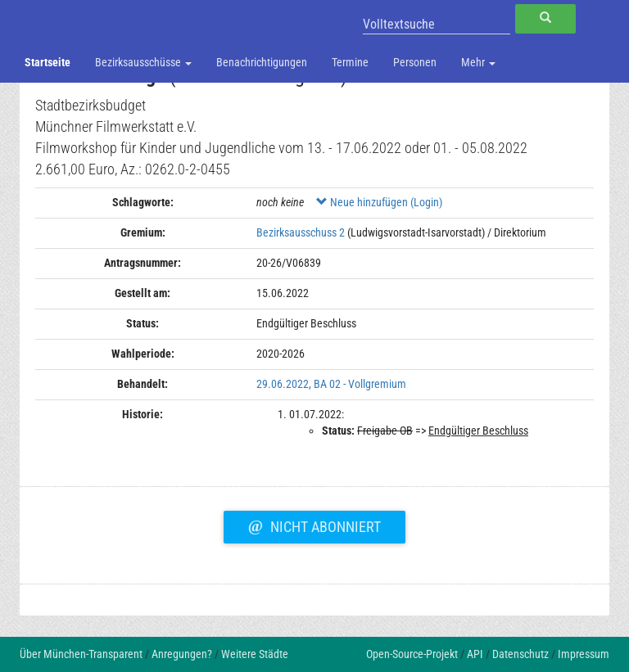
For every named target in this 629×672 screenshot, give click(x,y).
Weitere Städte (255, 654)
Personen (415, 62)
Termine (350, 62)
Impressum (584, 654)
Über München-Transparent (81, 654)
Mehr (478, 62)
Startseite (48, 62)
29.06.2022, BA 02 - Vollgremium (331, 384)
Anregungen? (182, 654)
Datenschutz (520, 654)
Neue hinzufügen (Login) (379, 202)
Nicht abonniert (314, 525)
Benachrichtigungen (262, 62)
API (475, 654)
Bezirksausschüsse (143, 62)
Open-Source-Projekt (412, 654)
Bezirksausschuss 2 (301, 232)
